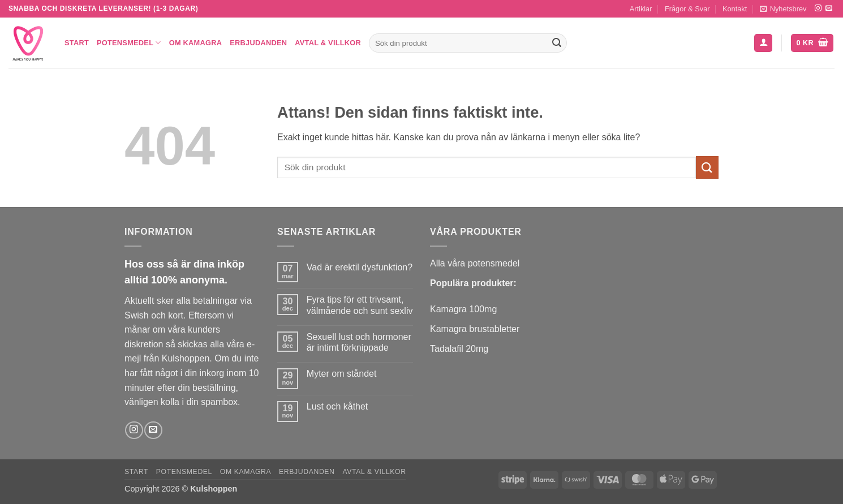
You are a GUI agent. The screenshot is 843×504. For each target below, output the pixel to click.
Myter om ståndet (342, 374)
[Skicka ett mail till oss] (829, 8)
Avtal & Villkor (328, 43)
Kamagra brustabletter (475, 329)
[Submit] (557, 43)
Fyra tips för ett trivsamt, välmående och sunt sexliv (360, 305)
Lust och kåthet (337, 406)
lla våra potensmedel (478, 263)
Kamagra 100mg (463, 309)
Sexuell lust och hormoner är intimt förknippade (359, 342)
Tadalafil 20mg (459, 349)
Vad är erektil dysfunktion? (360, 267)
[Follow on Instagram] (818, 8)
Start (77, 43)
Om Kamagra (196, 43)
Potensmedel (129, 43)
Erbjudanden (258, 43)
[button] (783, 9)
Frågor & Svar (687, 9)
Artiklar (641, 9)
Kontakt (735, 9)
